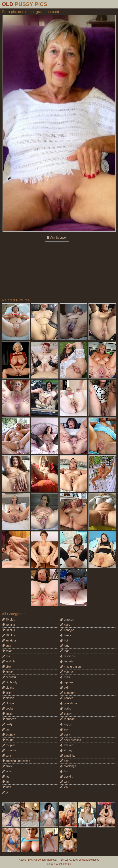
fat (5, 777)
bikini (7, 693)
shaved (67, 745)
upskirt (66, 777)
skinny (66, 750)
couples (9, 745)
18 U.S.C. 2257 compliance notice (80, 860)
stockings (68, 766)
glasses (67, 620)
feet (6, 782)
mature (67, 672)
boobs (8, 709)
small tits (68, 756)
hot (64, 640)
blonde (8, 698)
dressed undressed (16, 761)
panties (67, 698)
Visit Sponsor (57, 238)
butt (6, 729)
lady (65, 646)
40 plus (8, 620)
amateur (9, 640)
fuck (6, 787)
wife (65, 782)
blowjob (9, 703)
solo (65, 761)
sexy (65, 735)
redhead (67, 719)
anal (6, 646)
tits (64, 771)
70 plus (8, 635)
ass (6, 656)
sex (64, 729)
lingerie (67, 661)
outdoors (68, 693)
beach (8, 672)
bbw (6, 667)
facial (7, 771)
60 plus (8, 630)
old (64, 688)
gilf (6, 792)
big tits (8, 688)
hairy (65, 625)
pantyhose (69, 703)
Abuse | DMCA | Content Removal (38, 860)
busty (7, 724)
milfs (65, 677)
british (8, 714)
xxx (64, 787)
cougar (8, 740)
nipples (67, 682)
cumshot (9, 750)
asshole (9, 661)
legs (65, 651)
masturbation (70, 667)
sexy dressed (71, 740)
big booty (10, 682)
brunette (9, 719)
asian (7, 651)
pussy (66, 714)
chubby (8, 735)
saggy (66, 724)
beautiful (9, 677)
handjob (67, 630)
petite (66, 709)
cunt (6, 756)
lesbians (67, 656)
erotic (7, 766)
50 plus (8, 625)
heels (66, 635)
